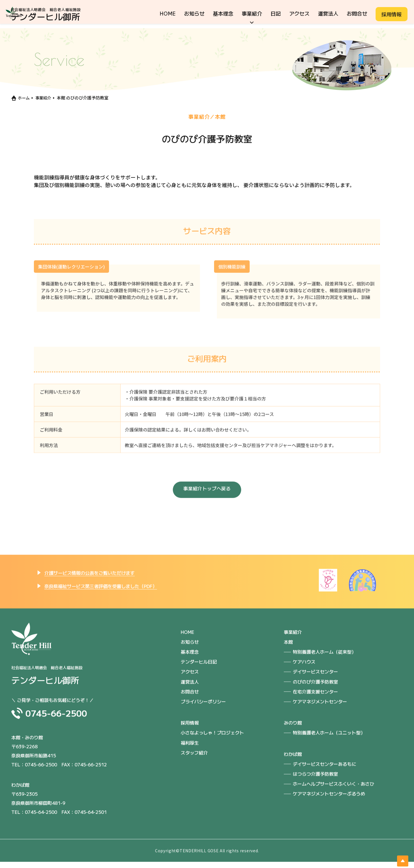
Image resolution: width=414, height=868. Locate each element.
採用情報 (391, 14)
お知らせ (194, 13)
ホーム (21, 98)
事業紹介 (252, 13)
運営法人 (328, 13)
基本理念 (223, 13)
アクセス (299, 13)
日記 (276, 13)
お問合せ (357, 13)
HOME (168, 13)
